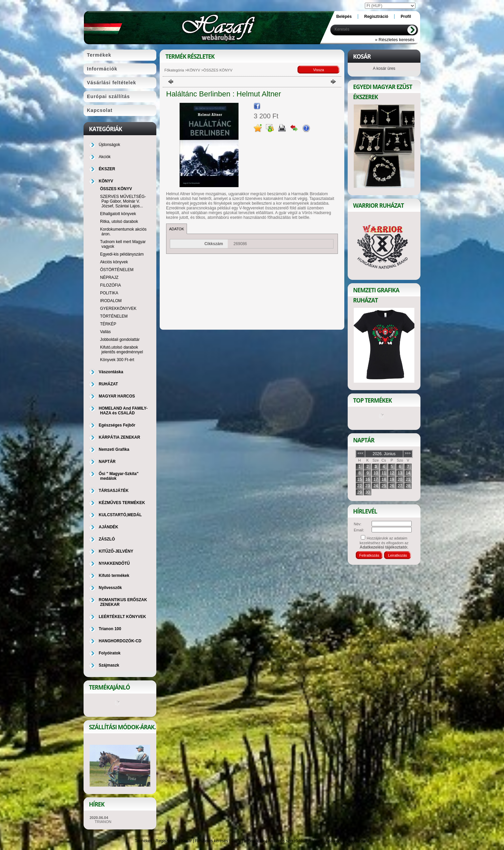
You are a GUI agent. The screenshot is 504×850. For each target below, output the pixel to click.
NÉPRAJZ (109, 277)
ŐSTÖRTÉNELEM (117, 270)
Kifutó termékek (114, 576)
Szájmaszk (109, 665)
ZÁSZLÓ (107, 539)
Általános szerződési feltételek (295, 841)
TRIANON (103, 822)
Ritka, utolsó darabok (119, 222)
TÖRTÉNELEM (114, 316)
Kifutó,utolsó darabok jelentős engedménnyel (121, 350)
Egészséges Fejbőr (117, 425)
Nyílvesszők (110, 588)
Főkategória (174, 70)
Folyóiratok (110, 653)
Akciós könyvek (114, 262)
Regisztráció (167, 841)
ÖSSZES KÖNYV (116, 189)
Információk (254, 841)
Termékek (144, 841)
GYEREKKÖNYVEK (118, 309)
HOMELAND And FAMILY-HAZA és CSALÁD (123, 411)
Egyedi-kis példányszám (122, 254)
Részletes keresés (212, 841)
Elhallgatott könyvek (118, 214)
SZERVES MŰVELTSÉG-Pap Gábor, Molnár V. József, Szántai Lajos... (123, 201)
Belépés (344, 17)
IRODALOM (111, 301)
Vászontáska (111, 372)
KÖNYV (194, 70)
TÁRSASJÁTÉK (114, 491)
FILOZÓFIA (111, 285)
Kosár (186, 841)
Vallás (105, 332)
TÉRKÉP (108, 324)
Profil (236, 841)
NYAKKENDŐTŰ (114, 563)
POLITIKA (109, 293)
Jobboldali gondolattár (120, 340)
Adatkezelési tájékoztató (347, 841)
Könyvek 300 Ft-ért (117, 360)
